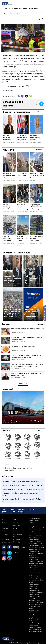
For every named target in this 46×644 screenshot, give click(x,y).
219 (23, 342)
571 (23, 368)
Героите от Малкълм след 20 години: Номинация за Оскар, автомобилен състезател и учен (27, 365)
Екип (14, 520)
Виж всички (39, 112)
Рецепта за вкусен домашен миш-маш (23, 347)
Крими (36, 9)
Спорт (7, 14)
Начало (4, 509)
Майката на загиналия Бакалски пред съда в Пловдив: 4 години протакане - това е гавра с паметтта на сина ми (22, 207)
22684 (13, 180)
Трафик (4, 512)
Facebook (19, 96)
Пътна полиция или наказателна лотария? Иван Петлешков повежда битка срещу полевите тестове (12, 277)
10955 (40, 243)
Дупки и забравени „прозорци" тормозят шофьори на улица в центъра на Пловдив (8, 239)
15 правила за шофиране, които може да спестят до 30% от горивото (28, 339)
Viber (23, 96)
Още (19, 14)
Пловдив (7, 9)
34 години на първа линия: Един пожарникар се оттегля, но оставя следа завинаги (22, 176)
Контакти (5, 534)
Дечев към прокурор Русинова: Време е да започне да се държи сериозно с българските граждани (8, 207)
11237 (19, 245)
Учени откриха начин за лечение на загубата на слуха (28, 329)
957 (23, 360)
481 (23, 333)
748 (40, 143)
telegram (26, 96)
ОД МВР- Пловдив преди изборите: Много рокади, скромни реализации (33, 280)
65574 (14, 319)
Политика (23, 9)
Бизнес (30, 9)
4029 (40, 180)
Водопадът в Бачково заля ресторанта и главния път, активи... (20, 494)
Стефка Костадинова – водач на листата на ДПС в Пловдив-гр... (22, 500)
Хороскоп (6, 431)
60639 (13, 423)
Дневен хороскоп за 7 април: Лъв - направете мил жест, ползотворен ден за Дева (26, 357)
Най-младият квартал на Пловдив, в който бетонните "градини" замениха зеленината (12, 312)
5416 (40, 212)
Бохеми (12, 512)
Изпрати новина (45, 313)
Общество (21, 509)
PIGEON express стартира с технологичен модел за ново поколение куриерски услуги (33, 312)
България (15, 9)
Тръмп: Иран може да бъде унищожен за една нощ (22, 138)
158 (23, 351)
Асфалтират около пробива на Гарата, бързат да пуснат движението (36, 207)
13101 (34, 319)
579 (12, 143)
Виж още (23, 384)
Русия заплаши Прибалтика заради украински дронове (36, 138)
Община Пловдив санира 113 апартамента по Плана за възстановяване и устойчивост (37, 239)
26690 (14, 286)
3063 (26, 212)
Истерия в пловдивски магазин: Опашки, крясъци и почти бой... (23, 485)
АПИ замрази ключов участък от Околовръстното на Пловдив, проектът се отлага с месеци (10, 176)
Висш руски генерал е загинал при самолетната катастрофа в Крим (9, 138)
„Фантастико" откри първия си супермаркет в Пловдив (22, 421)
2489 (13, 212)
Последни (6, 324)
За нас (4, 520)
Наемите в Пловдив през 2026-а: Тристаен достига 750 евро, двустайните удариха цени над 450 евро (22, 239)
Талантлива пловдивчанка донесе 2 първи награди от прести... (23, 489)
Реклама (5, 523)
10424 (34, 286)
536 (26, 143)
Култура (13, 14)
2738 (26, 180)
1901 (13, 243)
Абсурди (21, 512)
